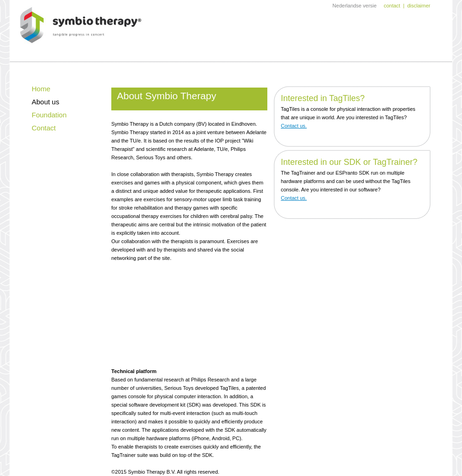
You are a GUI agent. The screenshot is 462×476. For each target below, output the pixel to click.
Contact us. (294, 126)
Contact (44, 128)
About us (45, 102)
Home (41, 89)
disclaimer (419, 6)
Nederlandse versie (355, 6)
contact (392, 6)
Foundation (49, 115)
